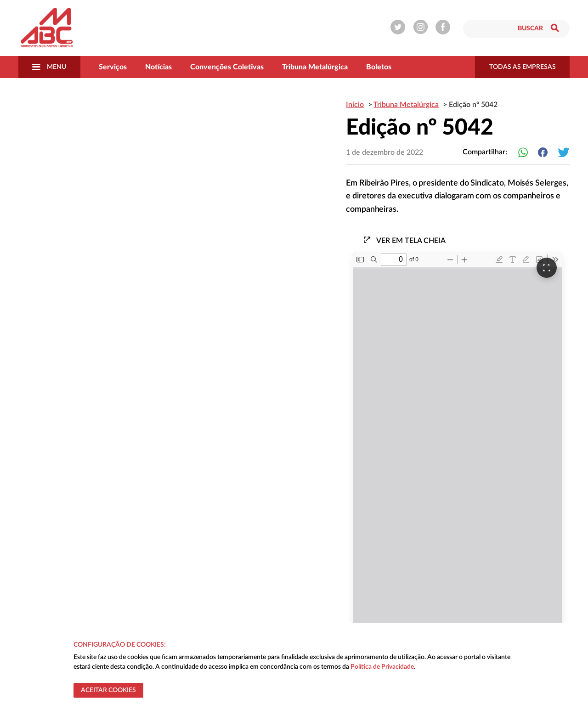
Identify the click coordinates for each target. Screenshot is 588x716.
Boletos (379, 67)
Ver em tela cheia (404, 240)
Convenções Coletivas (227, 67)
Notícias (158, 67)
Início (355, 105)
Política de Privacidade (382, 667)
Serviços (113, 67)
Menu (49, 67)
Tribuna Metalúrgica (315, 67)
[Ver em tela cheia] (547, 268)
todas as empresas (523, 67)
